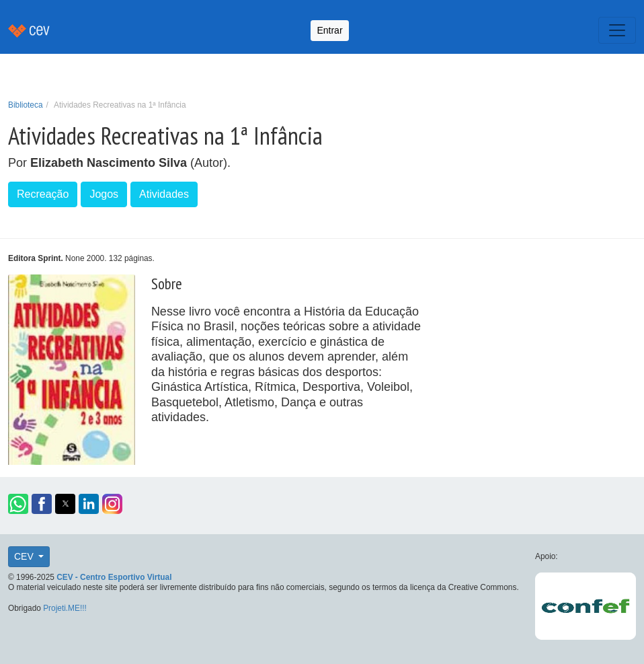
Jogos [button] (104, 194)
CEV (25, 556)
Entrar (329, 30)
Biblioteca (26, 105)
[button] (18, 504)
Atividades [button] (164, 194)
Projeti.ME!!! (65, 608)
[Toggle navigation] (617, 30)
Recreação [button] (43, 194)
